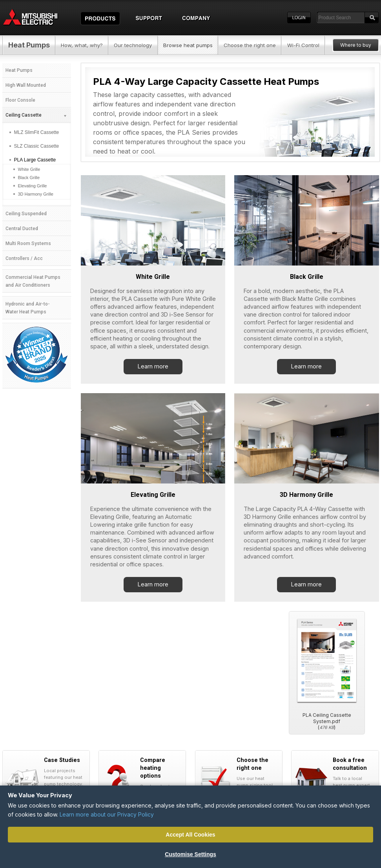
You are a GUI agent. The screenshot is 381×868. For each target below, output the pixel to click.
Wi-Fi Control (303, 45)
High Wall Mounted (26, 85)
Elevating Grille (153, 495)
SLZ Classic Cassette (37, 146)
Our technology (133, 45)
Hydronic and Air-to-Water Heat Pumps (28, 308)
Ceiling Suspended (26, 214)
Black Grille (307, 277)
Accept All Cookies (190, 835)
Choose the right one (250, 45)
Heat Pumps (29, 45)
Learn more (153, 366)
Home (38, 18)
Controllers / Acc (24, 258)
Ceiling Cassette (36, 115)
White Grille (153, 277)
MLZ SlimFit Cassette (37, 132)
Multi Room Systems (28, 244)
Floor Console (20, 100)
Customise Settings (190, 854)
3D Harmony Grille (306, 495)
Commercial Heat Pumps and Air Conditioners (33, 281)
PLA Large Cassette (35, 160)
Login (299, 18)
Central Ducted (22, 229)
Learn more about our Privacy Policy (107, 814)
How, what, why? (82, 45)
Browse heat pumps (188, 45)
